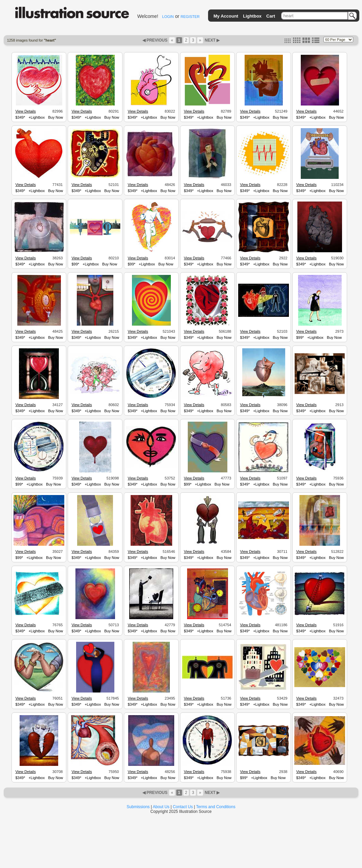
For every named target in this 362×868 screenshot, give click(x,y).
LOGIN (168, 17)
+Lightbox (37, 117)
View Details (25, 111)
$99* (75, 264)
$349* (20, 117)
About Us (161, 807)
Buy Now (55, 117)
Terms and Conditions (216, 807)
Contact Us (183, 807)
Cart (271, 16)
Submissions (138, 807)
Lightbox (252, 16)
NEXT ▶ (212, 40)
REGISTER (190, 17)
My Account (226, 16)
